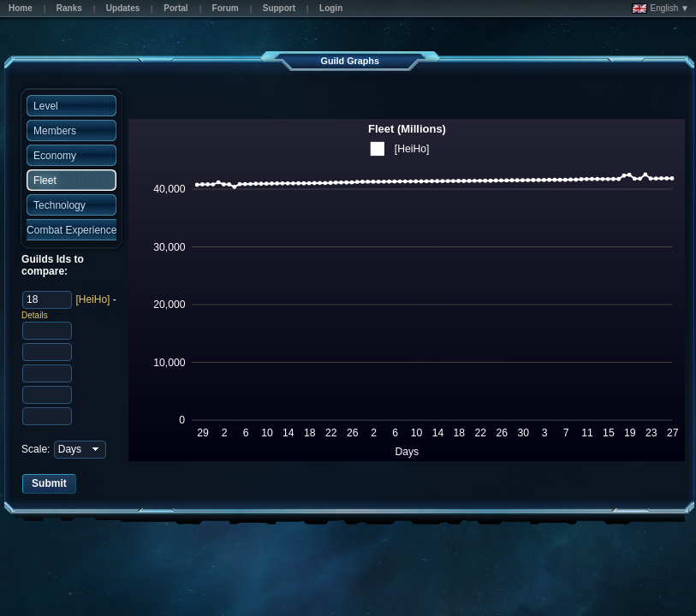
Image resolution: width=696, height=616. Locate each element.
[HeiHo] (92, 299)
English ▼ (660, 9)
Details (35, 315)
